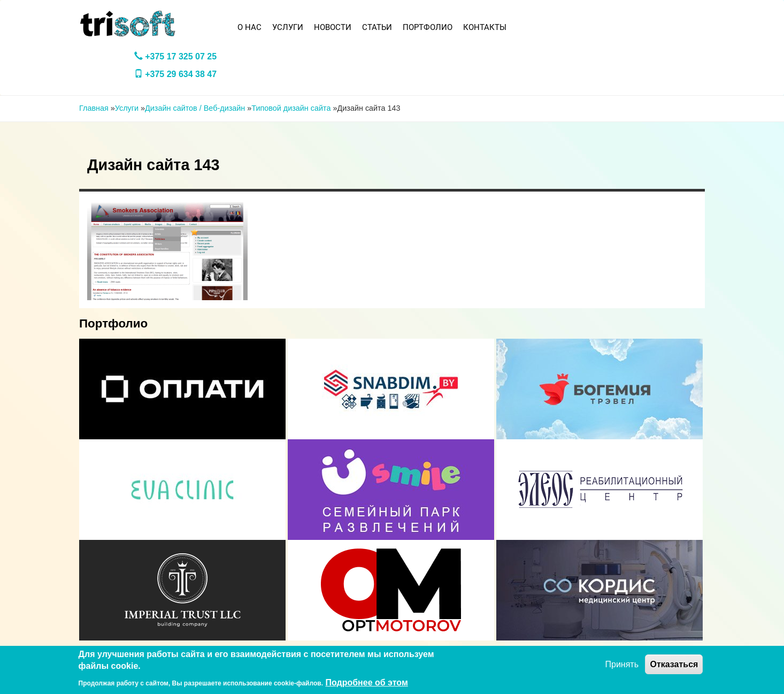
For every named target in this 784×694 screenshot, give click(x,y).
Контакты (485, 27)
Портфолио (428, 27)
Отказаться (674, 664)
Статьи (377, 27)
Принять (622, 664)
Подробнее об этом (366, 682)
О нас (249, 27)
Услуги (288, 27)
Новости (333, 27)
